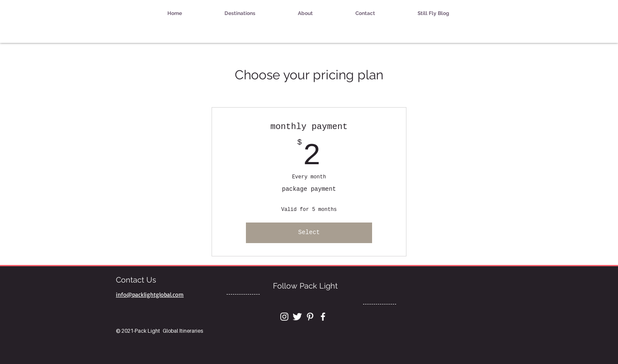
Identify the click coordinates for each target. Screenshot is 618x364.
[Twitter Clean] (297, 317)
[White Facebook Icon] (323, 317)
